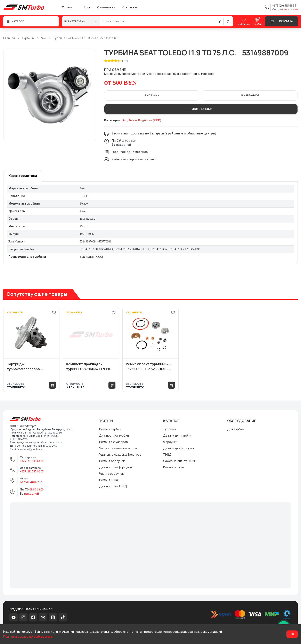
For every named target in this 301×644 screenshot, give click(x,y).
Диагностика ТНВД (113, 486)
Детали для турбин (177, 436)
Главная (9, 38)
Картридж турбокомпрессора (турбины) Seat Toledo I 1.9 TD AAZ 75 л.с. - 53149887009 (30, 367)
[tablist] (23, 176)
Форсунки (170, 442)
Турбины (28, 38)
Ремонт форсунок (112, 461)
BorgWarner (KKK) (149, 120)
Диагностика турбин (114, 436)
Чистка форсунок (111, 474)
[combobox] (81, 21)
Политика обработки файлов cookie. (28, 637)
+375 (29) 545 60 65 (32, 472)
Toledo (133, 120)
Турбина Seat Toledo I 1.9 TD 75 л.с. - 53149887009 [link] (85, 38)
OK (292, 634)
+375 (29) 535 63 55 (32, 461)
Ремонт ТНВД (109, 480)
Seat (44, 38)
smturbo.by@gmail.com (30, 449)
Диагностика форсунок (116, 467)
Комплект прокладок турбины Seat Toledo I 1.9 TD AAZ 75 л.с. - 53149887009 (88, 367)
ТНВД (167, 455)
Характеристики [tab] (23, 176)
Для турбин (236, 429)
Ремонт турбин (110, 429)
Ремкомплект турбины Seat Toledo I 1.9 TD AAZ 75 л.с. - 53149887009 (149, 367)
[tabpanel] (150, 223)
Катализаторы (173, 467)
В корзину (152, 96)
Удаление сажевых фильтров (120, 455)
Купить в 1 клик (201, 109)
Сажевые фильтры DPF (179, 461)
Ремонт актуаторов (113, 442)
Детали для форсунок (179, 448)
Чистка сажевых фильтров (118, 448)
